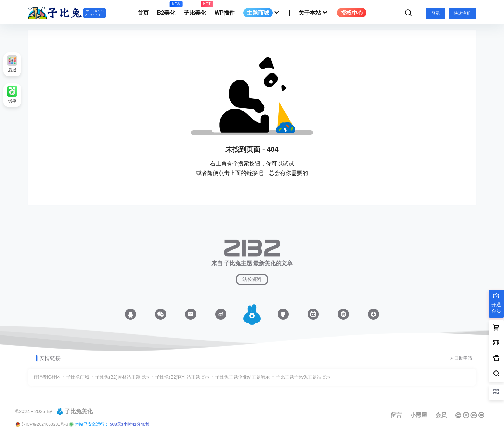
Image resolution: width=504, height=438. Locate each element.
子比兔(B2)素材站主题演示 (122, 377)
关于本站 (314, 13)
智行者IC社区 (47, 377)
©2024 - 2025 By (34, 411)
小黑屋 (419, 415)
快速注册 (462, 13)
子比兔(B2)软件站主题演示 (183, 377)
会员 (441, 415)
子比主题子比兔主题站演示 (303, 377)
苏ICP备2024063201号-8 (45, 424)
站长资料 (252, 279)
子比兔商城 (78, 377)
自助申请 (461, 358)
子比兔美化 (75, 411)
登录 (436, 13)
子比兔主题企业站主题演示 (243, 377)
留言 (396, 415)
